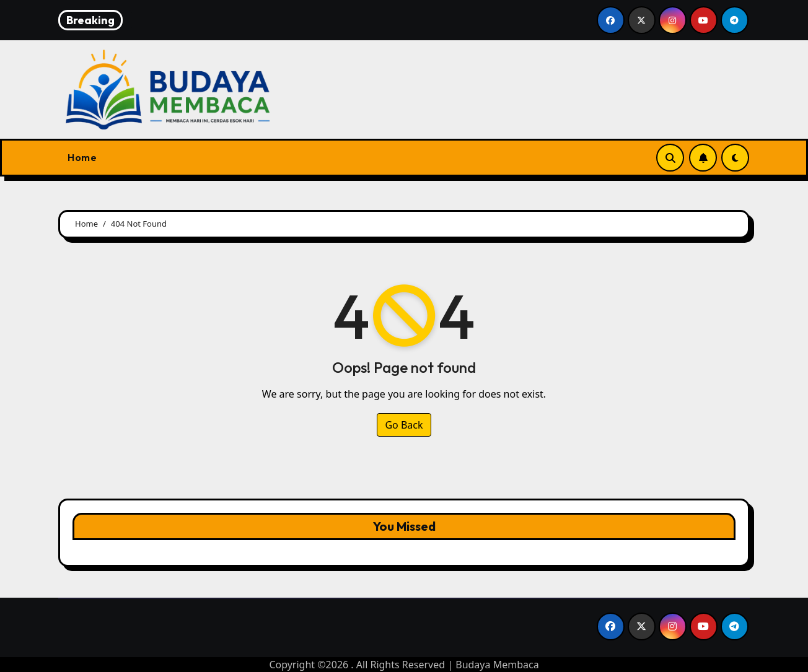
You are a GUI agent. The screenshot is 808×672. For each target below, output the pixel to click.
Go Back (404, 425)
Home (82, 157)
